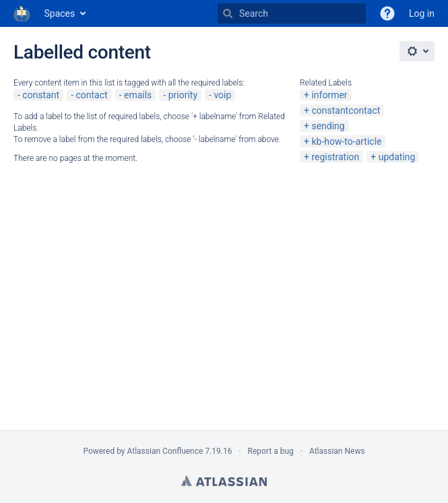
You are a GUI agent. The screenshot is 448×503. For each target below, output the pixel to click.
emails (138, 95)
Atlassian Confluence (165, 451)
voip (222, 95)
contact (91, 95)
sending (328, 126)
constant (41, 95)
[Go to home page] (22, 13)
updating (397, 157)
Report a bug (271, 451)
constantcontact (346, 110)
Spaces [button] (60, 13)
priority (183, 95)
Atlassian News (337, 451)
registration (335, 157)
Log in (422, 13)
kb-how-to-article (346, 141)
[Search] (228, 13)
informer (329, 95)
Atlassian (224, 481)
